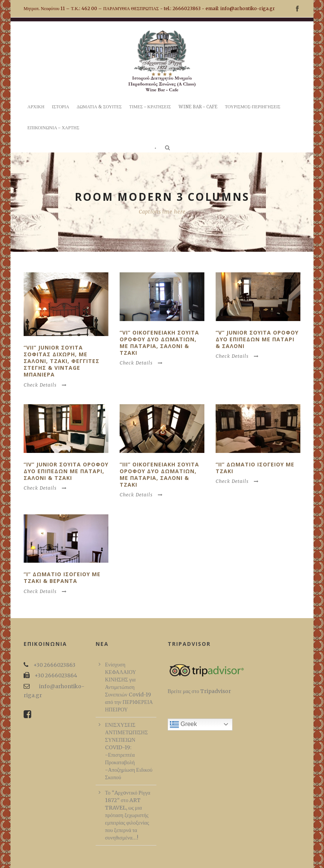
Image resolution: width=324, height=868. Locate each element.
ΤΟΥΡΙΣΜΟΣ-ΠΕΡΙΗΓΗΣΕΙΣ (253, 107)
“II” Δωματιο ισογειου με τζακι (255, 468)
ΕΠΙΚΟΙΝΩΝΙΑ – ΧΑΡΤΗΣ (53, 128)
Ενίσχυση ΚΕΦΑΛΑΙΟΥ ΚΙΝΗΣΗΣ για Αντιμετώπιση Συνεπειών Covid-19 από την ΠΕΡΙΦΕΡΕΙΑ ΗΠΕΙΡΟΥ (129, 687)
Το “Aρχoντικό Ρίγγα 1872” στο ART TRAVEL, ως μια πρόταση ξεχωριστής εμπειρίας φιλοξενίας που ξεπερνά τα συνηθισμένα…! (128, 815)
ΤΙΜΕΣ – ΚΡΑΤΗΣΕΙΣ (150, 107)
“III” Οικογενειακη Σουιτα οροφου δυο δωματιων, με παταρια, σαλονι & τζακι (159, 475)
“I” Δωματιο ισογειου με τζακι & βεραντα (62, 577)
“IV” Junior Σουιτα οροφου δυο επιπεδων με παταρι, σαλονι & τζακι (66, 471)
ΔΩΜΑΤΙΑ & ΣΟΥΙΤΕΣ (99, 107)
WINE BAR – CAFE (198, 107)
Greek (183, 725)
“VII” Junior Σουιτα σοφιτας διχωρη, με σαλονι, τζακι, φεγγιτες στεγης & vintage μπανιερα (61, 361)
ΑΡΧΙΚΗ (36, 107)
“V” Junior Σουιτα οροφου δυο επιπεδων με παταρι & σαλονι (257, 339)
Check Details (45, 385)
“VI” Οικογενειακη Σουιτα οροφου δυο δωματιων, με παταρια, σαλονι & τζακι (159, 343)
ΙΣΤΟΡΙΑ (60, 107)
